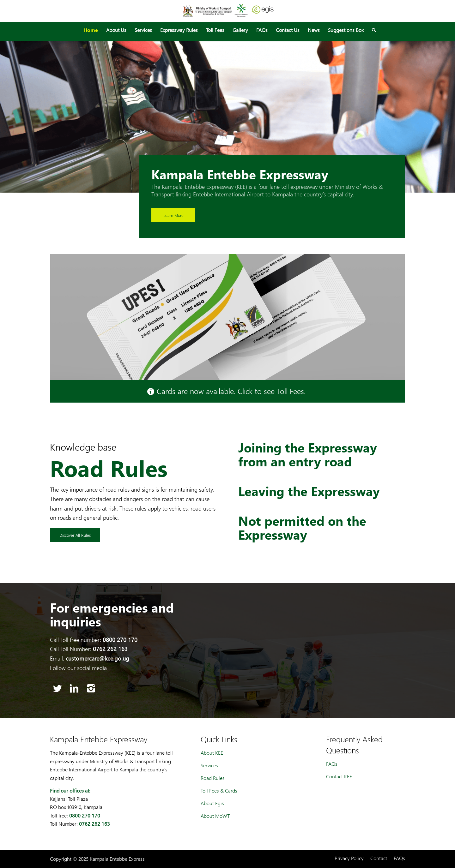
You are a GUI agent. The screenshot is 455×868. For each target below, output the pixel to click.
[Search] (372, 30)
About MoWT (215, 816)
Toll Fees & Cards (219, 790)
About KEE (212, 753)
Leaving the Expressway (309, 491)
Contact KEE (339, 776)
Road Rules (213, 778)
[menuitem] (91, 30)
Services (209, 765)
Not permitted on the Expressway (302, 528)
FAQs (332, 764)
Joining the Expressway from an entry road (308, 454)
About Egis (212, 803)
